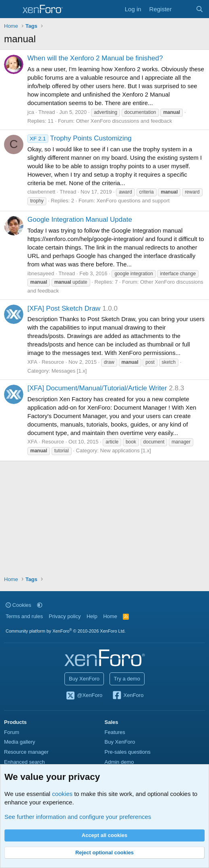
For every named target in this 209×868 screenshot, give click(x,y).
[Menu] (11, 9)
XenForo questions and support (133, 201)
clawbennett (41, 192)
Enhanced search (24, 762)
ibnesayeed (41, 273)
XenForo (128, 696)
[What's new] (183, 9)
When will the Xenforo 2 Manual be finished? (95, 58)
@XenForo (84, 696)
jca (31, 112)
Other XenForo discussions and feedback (124, 121)
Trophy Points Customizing (80, 138)
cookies (62, 794)
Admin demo (119, 762)
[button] (40, 605)
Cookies (19, 605)
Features (115, 732)
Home (110, 616)
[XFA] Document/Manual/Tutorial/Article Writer (97, 388)
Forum (12, 732)
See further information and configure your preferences (78, 817)
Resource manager (26, 752)
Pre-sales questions (128, 752)
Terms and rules (24, 616)
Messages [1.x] (69, 371)
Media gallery (20, 742)
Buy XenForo (84, 679)
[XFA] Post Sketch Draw (64, 308)
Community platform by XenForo (66, 631)
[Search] (200, 9)
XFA (32, 362)
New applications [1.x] (126, 450)
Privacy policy (65, 616)
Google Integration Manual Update (80, 220)
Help (92, 616)
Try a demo (127, 679)
